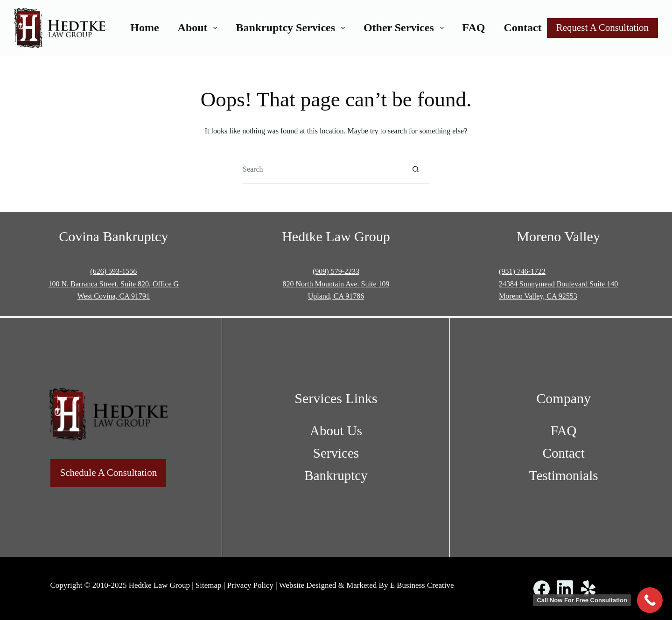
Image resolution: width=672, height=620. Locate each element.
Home (144, 28)
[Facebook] (542, 589)
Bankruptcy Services (292, 28)
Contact (522, 28)
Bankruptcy (336, 475)
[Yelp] (588, 589)
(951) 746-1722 (522, 271)
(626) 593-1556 (113, 271)
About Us (336, 431)
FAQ (474, 28)
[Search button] (415, 170)
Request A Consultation (602, 28)
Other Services (406, 28)
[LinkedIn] (565, 589)
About (199, 28)
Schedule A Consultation (108, 473)
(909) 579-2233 (336, 271)
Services (336, 453)
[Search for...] (322, 170)
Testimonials (564, 475)
